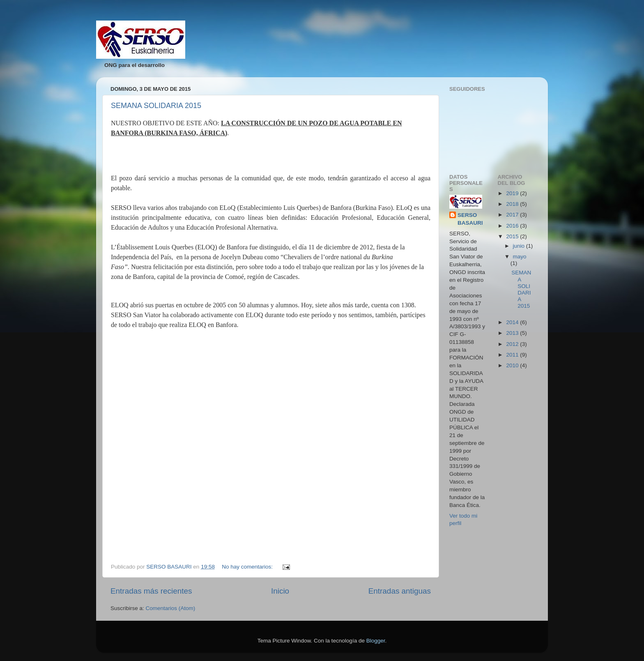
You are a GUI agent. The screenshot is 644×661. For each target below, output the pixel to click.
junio (520, 246)
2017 (513, 215)
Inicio (280, 591)
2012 (513, 344)
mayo (520, 257)
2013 (513, 333)
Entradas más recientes (151, 591)
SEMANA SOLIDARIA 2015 (156, 106)
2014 (513, 322)
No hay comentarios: (248, 567)
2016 (513, 226)
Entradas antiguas (400, 591)
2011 (513, 355)
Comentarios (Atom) (171, 608)
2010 (513, 365)
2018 (513, 204)
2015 (513, 236)
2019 (513, 193)
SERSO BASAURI (470, 219)
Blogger (376, 641)
